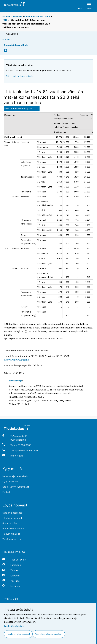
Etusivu (6, 16)
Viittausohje (15, 381)
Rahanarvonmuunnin (13, 528)
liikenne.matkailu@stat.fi (16, 360)
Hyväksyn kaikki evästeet (18, 634)
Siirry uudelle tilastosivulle (20, 76)
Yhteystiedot (11, 599)
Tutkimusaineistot (12, 539)
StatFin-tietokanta (12, 513)
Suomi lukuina (10, 523)
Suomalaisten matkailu (37, 16)
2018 (5, 20)
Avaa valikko (10, 34)
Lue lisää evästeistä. (14, 626)
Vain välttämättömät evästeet (49, 634)
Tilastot (17, 16)
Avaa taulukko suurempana (18, 108)
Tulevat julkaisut (11, 534)
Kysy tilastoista (10, 481)
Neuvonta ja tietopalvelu (15, 476)
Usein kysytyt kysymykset (16, 487)
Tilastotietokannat (12, 518)
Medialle (7, 492)
